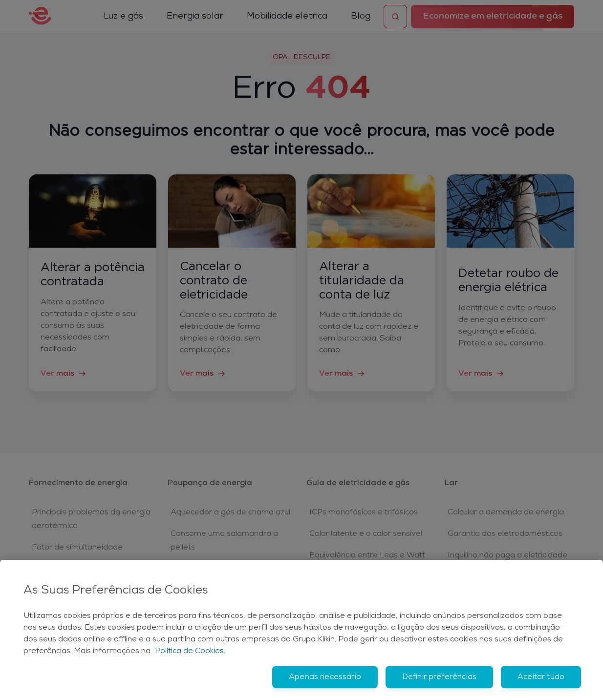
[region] (301, 630)
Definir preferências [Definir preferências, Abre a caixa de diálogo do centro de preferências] (439, 677)
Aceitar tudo (541, 677)
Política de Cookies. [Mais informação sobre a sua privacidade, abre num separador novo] (190, 651)
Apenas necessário (325, 677)
